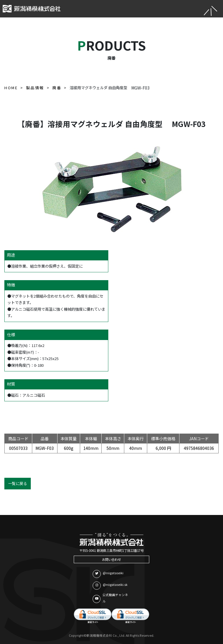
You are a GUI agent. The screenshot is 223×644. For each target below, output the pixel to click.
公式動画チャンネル (110, 598)
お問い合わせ (111, 559)
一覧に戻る (18, 483)
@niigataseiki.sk (110, 586)
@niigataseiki (108, 574)
